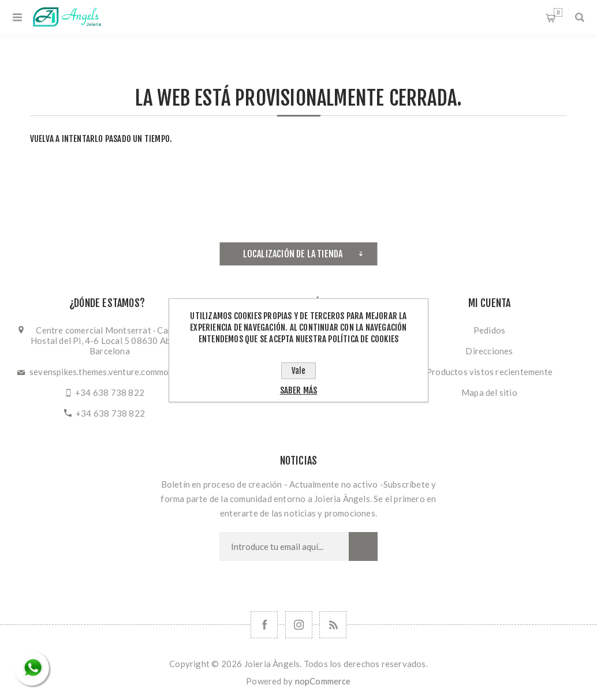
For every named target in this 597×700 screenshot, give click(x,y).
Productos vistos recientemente (489, 372)
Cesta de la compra (558, 12)
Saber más (299, 390)
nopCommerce (323, 681)
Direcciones (489, 351)
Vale (298, 371)
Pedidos (489, 330)
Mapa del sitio (489, 392)
